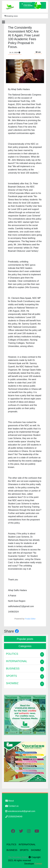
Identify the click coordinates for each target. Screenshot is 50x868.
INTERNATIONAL (27, 845)
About (10, 801)
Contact (38, 864)
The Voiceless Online (18, 857)
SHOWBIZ (36, 850)
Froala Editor (30, 619)
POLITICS (11, 845)
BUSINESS (12, 850)
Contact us (12, 806)
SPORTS (24, 850)
